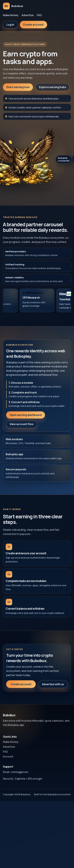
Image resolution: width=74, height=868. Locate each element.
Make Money (11, 15)
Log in (10, 25)
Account (8, 756)
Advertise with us (53, 687)
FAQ (39, 15)
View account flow (22, 427)
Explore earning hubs (53, 87)
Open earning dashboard (26, 418)
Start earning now (18, 87)
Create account (33, 25)
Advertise (28, 15)
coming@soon (19, 772)
